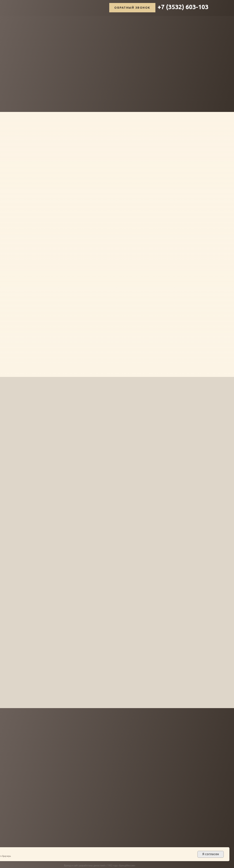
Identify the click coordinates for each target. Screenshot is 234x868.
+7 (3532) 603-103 (183, 7)
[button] (132, 8)
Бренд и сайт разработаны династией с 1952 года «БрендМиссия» (100, 866)
